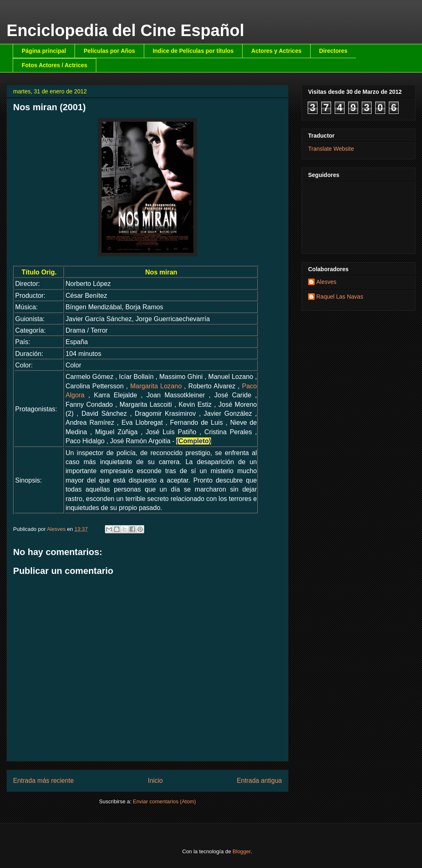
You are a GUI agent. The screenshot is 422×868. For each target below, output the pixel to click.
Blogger (242, 851)
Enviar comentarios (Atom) (164, 801)
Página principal (44, 51)
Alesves (326, 282)
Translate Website (331, 149)
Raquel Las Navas (340, 297)
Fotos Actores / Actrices (54, 65)
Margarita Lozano (156, 386)
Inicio (155, 781)
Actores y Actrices (276, 51)
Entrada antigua (259, 781)
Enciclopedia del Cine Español (125, 30)
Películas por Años (109, 51)
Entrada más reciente (43, 781)
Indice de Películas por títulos (193, 51)
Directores (333, 51)
